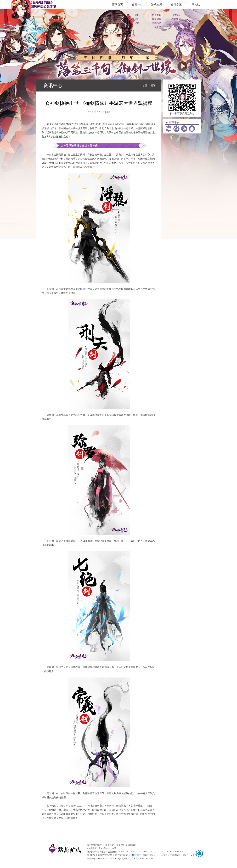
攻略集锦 (176, 19)
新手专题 (157, 15)
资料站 (176, 15)
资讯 (137, 15)
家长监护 (110, 845)
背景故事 (157, 19)
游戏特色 (157, 23)
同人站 (196, 5)
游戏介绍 (157, 5)
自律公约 (132, 845)
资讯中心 (137, 5)
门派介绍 (157, 27)
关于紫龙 (91, 845)
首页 (145, 85)
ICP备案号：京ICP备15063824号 (102, 848)
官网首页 (117, 5)
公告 (137, 19)
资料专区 (176, 5)
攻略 (137, 23)
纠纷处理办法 (121, 845)
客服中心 (100, 845)
